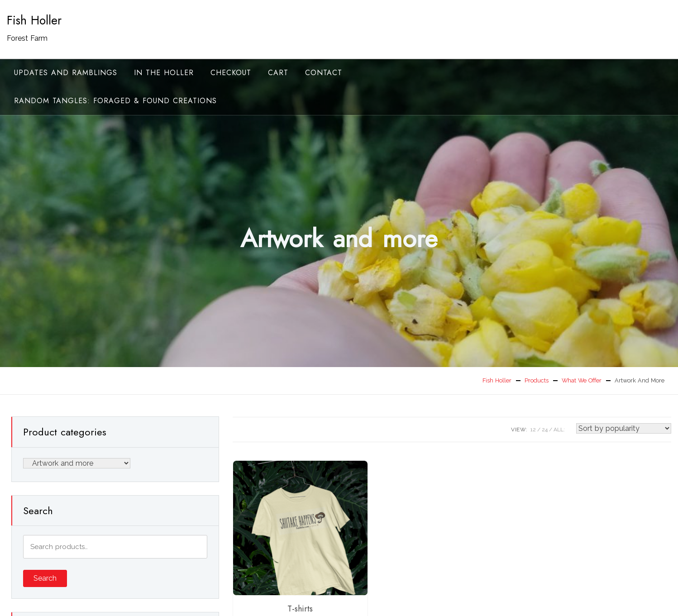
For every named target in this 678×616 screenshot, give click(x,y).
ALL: (559, 430)
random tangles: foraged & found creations (115, 101)
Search (45, 578)
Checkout (231, 73)
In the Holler (164, 73)
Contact (324, 73)
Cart (278, 73)
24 (545, 430)
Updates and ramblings (66, 73)
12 (533, 430)
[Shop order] (624, 428)
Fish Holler (34, 20)
